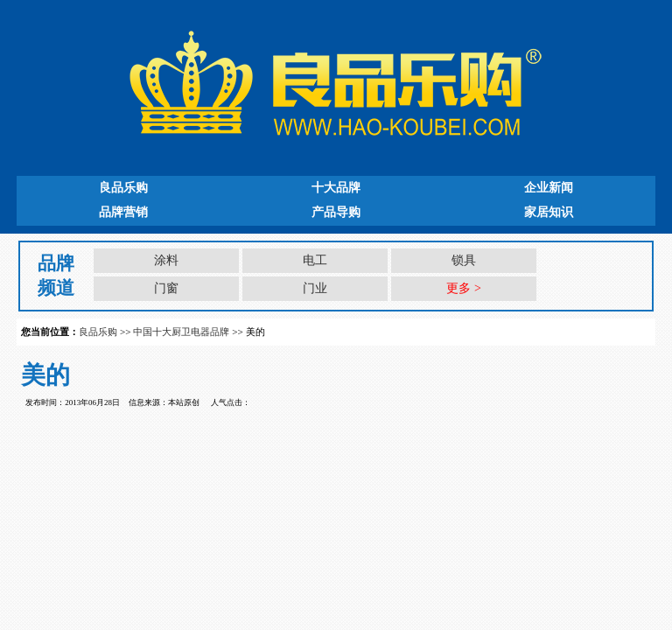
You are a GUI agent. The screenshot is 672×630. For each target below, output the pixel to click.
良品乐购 (123, 188)
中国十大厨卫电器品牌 (181, 332)
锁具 (464, 260)
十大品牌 (336, 188)
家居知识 (549, 212)
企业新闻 (549, 188)
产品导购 (336, 212)
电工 (315, 260)
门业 (315, 288)
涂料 (166, 260)
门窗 (166, 288)
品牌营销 (123, 212)
